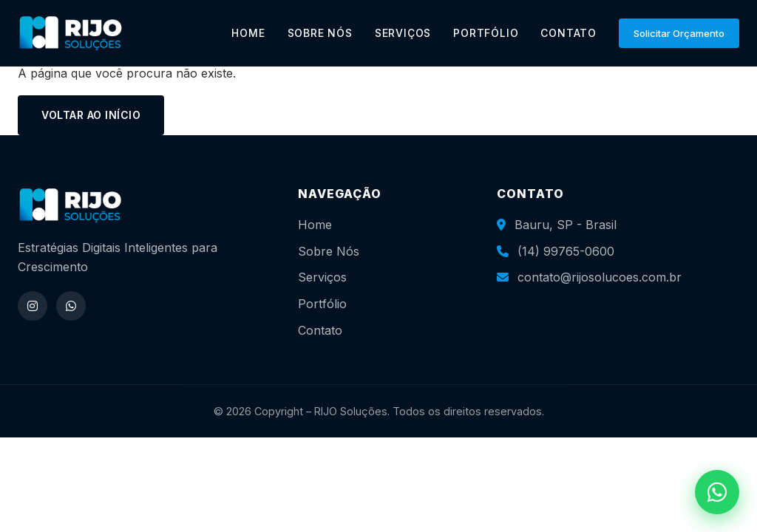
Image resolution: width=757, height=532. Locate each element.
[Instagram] (33, 306)
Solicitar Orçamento (679, 33)
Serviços (322, 277)
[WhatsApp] (71, 306)
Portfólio (322, 304)
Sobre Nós (329, 251)
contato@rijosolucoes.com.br (600, 277)
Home (315, 225)
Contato (320, 330)
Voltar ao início (91, 115)
